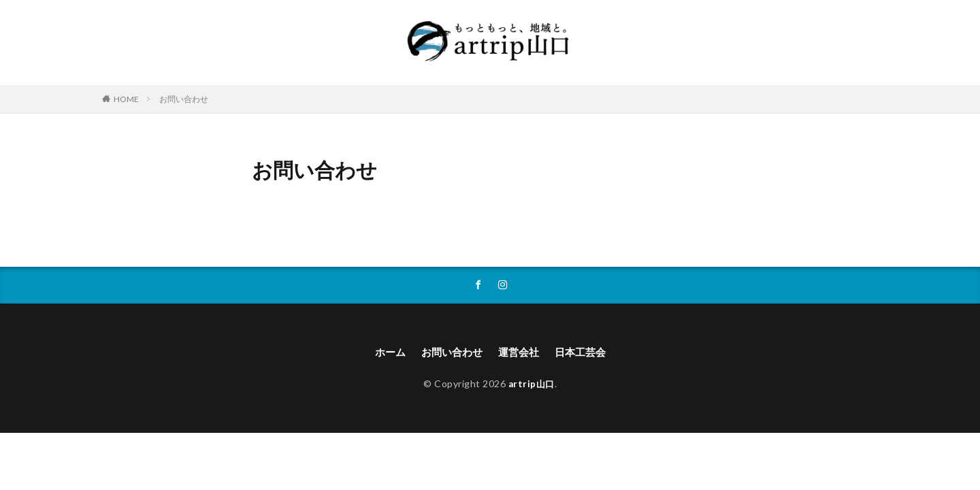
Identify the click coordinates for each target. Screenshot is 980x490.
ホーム (385, 353)
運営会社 (520, 353)
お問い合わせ (184, 99)
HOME (126, 99)
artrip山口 (531, 384)
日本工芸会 (585, 353)
